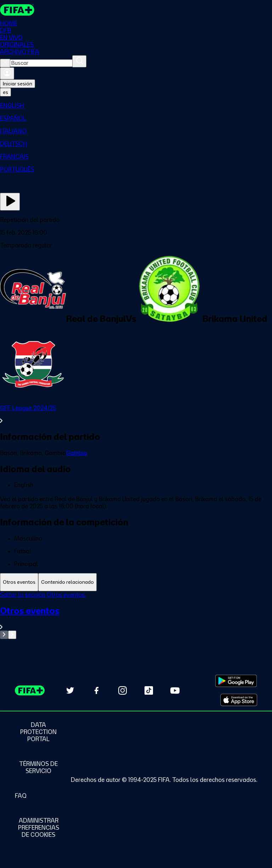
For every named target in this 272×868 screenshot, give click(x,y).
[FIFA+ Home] (17, 10)
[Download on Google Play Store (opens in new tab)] (236, 681)
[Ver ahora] (10, 202)
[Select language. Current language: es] (5, 92)
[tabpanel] (136, 615)
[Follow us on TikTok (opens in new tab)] (149, 690)
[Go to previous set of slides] (4, 635)
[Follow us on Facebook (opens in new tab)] (96, 690)
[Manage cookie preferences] (38, 828)
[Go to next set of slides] (12, 635)
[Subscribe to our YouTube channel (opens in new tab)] (175, 690)
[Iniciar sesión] (7, 73)
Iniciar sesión (18, 84)
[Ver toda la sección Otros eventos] (136, 618)
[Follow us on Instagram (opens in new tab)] (123, 690)
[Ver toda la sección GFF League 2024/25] (136, 414)
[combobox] (41, 63)
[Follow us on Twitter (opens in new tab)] (70, 690)
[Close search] (5, 63)
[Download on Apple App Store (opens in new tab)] (239, 700)
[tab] (19, 582)
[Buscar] (79, 61)
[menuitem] (136, 106)
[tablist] (136, 582)
